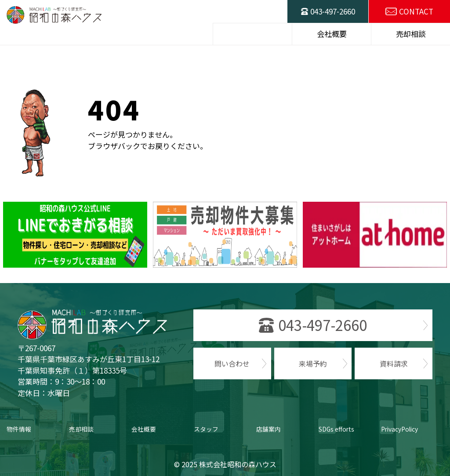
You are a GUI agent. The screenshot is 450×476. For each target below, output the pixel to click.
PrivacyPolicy (400, 429)
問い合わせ (232, 363)
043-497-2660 (333, 11)
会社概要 (144, 429)
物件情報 (19, 429)
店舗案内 (269, 429)
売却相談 (81, 429)
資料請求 (394, 363)
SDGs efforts (337, 429)
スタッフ (206, 429)
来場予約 (313, 363)
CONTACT (416, 11)
